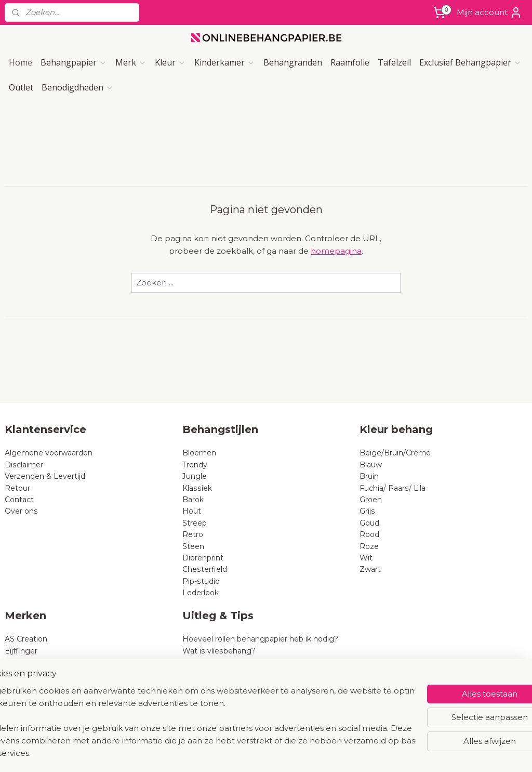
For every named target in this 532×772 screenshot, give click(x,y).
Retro (193, 534)
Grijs (367, 511)
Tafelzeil (394, 62)
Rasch (16, 662)
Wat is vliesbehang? (219, 651)
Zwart (370, 569)
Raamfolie (350, 62)
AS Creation (26, 639)
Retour (17, 488)
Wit (366, 558)
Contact (19, 500)
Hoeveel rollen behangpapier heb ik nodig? (260, 639)
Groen (371, 500)
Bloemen (199, 453)
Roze (369, 546)
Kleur (170, 62)
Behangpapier (74, 62)
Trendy (195, 465)
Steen (193, 546)
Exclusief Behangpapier (470, 62)
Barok (193, 500)
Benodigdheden (78, 87)
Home (21, 62)
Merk (131, 62)
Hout (192, 511)
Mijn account (489, 12)
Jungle (195, 476)
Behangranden (293, 62)
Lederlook (201, 593)
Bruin (369, 476)
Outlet (21, 87)
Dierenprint (203, 558)
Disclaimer (24, 465)
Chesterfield (206, 569)
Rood (369, 534)
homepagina (336, 251)
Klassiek (197, 488)
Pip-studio (201, 581)
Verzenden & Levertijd (45, 476)
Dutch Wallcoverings (43, 674)
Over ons (21, 511)
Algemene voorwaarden (49, 453)
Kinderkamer (225, 62)
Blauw (371, 465)
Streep (195, 523)
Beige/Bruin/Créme (395, 453)
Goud (369, 523)
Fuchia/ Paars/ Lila (393, 488)
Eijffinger (21, 651)
